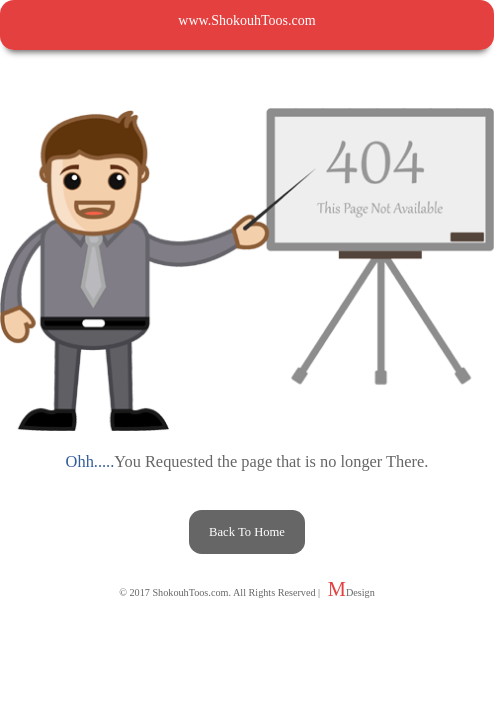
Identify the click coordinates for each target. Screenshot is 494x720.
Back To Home (247, 532)
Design (360, 592)
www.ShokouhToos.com (246, 20)
